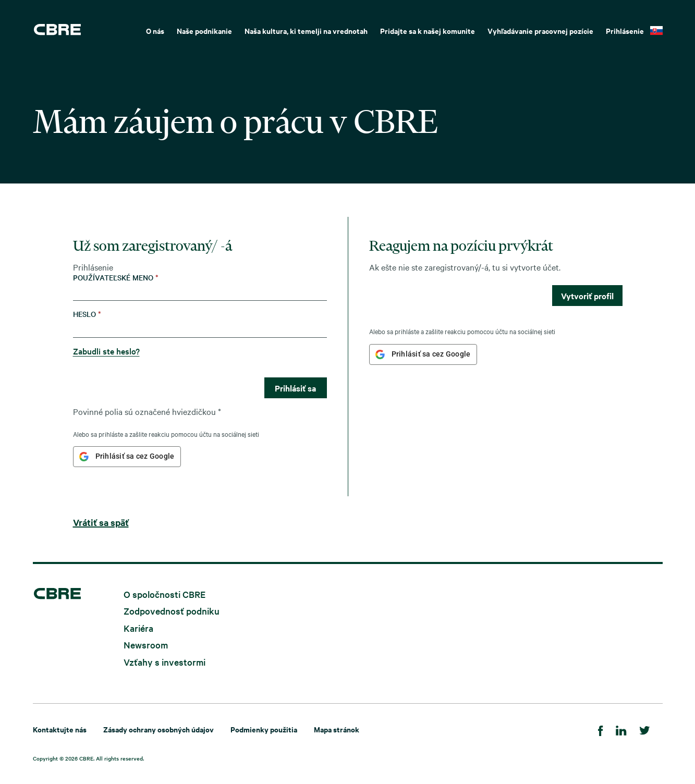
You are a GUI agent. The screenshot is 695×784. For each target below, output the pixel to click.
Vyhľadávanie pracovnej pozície (540, 30)
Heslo (87, 314)
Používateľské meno (116, 278)
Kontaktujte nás (60, 729)
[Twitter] (645, 729)
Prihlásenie (625, 30)
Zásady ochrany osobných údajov (158, 729)
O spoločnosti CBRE (164, 593)
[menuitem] (155, 30)
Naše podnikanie (204, 30)
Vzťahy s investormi (164, 662)
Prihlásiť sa (295, 388)
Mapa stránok (337, 729)
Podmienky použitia (264, 729)
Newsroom (146, 645)
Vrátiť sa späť (101, 522)
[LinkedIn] (621, 729)
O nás (155, 30)
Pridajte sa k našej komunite (428, 30)
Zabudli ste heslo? (106, 351)
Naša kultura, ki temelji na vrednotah (306, 30)
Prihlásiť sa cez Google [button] (135, 456)
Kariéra (138, 627)
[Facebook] (601, 729)
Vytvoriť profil (587, 296)
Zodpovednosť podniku (172, 611)
